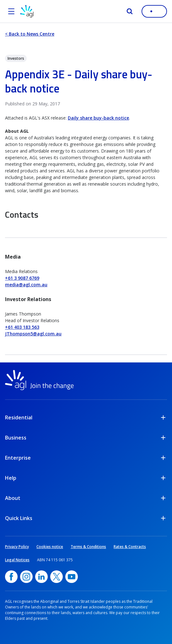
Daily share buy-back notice (98, 118)
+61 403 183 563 (22, 327)
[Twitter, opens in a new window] (56, 577)
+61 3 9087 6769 (22, 278)
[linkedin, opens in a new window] (41, 577)
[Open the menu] (11, 11)
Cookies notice (50, 547)
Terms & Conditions (88, 547)
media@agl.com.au (26, 285)
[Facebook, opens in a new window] (11, 577)
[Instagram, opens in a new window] (26, 577)
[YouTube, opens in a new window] (72, 577)
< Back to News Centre (30, 34)
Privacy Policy (17, 547)
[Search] (130, 11)
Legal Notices (17, 560)
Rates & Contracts (130, 547)
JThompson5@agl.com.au (33, 334)
